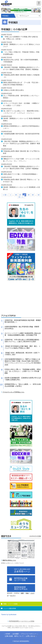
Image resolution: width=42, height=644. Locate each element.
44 (39, 195)
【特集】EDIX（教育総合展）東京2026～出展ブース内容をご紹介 (22, 354)
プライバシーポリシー (29, 634)
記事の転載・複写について (14, 636)
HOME (8, 634)
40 (33, 195)
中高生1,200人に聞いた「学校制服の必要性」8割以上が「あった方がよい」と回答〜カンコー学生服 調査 (23, 371)
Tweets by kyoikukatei (9, 615)
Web (27, 593)
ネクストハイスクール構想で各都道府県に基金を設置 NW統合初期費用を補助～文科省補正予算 (23, 334)
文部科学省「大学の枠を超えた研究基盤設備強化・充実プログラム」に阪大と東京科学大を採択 (23, 341)
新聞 (22, 593)
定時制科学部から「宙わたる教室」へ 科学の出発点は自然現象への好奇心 (23, 385)
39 (29, 195)
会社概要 (16, 634)
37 (20, 195)
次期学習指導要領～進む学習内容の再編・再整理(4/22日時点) (22, 328)
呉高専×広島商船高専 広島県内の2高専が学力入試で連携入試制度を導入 (23, 379)
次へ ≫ (21, 197)
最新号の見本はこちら (9, 560)
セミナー (13, 596)
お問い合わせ (31, 636)
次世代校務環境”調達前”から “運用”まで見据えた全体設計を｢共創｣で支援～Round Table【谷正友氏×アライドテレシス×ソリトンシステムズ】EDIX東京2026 (23, 362)
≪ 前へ (5, 195)
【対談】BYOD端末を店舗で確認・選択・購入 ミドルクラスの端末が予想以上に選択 (23, 347)
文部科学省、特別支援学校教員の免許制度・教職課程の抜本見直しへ (23, 321)
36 (16, 195)
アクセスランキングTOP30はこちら (13, 392)
